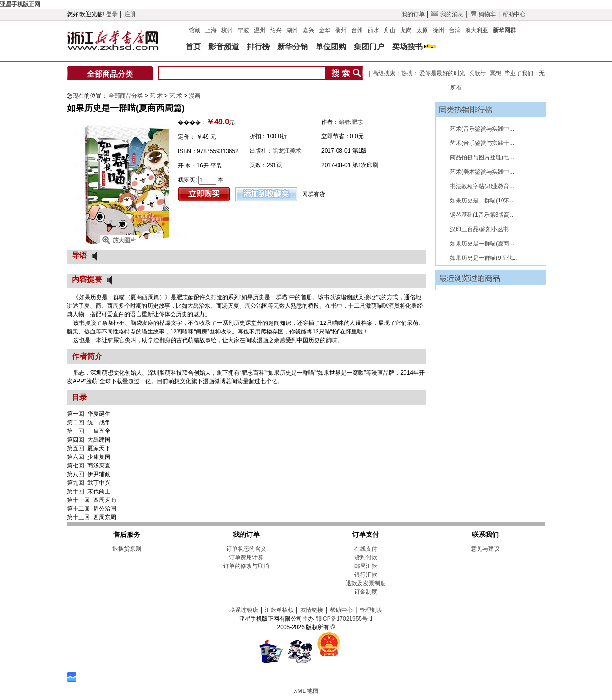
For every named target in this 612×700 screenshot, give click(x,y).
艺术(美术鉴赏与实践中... (482, 172)
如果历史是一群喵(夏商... (482, 244)
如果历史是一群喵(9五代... (484, 258)
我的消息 (447, 14)
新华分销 (293, 47)
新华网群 (504, 30)
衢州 (341, 30)
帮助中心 (514, 14)
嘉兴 (308, 30)
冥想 (495, 73)
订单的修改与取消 (246, 566)
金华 (325, 30)
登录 (112, 14)
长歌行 (477, 73)
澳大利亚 (477, 30)
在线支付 (366, 549)
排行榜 (258, 47)
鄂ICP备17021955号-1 (344, 619)
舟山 (390, 30)
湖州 (292, 30)
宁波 (243, 30)
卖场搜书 (407, 47)
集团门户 (369, 47)
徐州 (438, 30)
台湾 (455, 30)
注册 (130, 14)
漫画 (195, 96)
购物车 (483, 14)
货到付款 (366, 557)
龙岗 (406, 30)
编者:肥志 (351, 122)
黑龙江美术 (287, 151)
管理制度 (371, 610)
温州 (260, 30)
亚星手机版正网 (20, 4)
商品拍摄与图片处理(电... (482, 157)
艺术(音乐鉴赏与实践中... (482, 129)
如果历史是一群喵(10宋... (482, 200)
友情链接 (312, 610)
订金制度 (366, 592)
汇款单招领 (279, 610)
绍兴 (276, 30)
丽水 (373, 30)
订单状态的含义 (246, 549)
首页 (193, 47)
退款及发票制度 (366, 583)
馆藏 (195, 30)
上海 (211, 30)
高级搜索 (384, 73)
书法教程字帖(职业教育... (482, 186)
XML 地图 (306, 691)
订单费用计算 (246, 557)
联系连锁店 (244, 610)
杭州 (227, 30)
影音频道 (224, 47)
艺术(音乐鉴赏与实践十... (482, 143)
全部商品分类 (110, 74)
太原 (422, 30)
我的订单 (413, 14)
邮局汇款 (366, 566)
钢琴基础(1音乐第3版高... (482, 215)
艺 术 (157, 96)
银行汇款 (366, 575)
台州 (357, 30)
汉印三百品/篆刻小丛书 (479, 229)
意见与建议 (485, 549)
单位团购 (331, 47)
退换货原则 (127, 549)
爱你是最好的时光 (442, 73)
